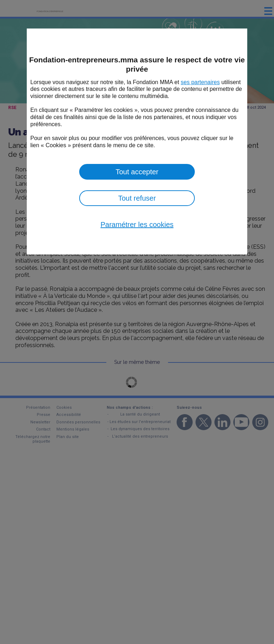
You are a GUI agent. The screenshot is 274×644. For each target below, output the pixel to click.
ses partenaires (200, 82)
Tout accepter (137, 172)
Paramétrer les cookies (137, 225)
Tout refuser (137, 198)
